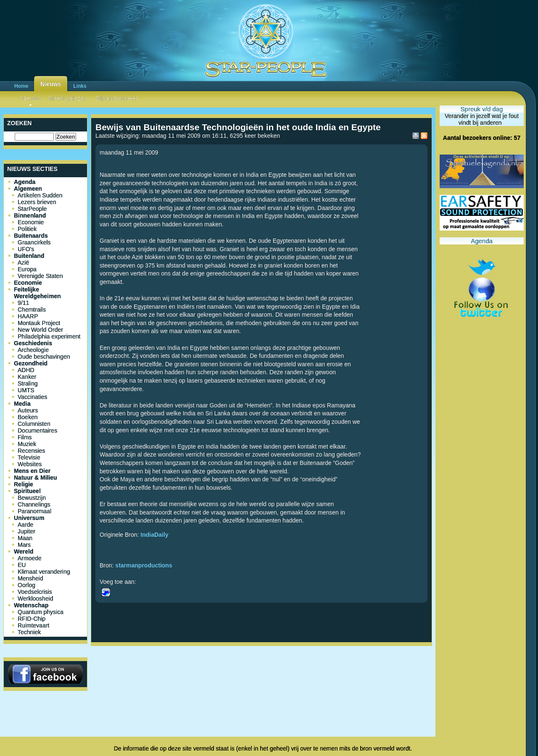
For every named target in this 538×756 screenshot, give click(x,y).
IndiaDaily (154, 535)
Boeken (28, 417)
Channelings (34, 504)
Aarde (25, 525)
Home (21, 86)
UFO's (26, 249)
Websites (30, 464)
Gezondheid (31, 363)
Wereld (24, 551)
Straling (28, 383)
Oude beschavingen (44, 357)
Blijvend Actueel (116, 98)
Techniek (29, 632)
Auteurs (28, 410)
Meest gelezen (68, 98)
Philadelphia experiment (49, 336)
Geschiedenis (33, 343)
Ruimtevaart (33, 625)
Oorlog (26, 585)
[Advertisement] (261, 677)
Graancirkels (34, 242)
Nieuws (51, 84)
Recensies (31, 451)
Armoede (30, 558)
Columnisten (34, 424)
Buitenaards (31, 236)
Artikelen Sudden (40, 195)
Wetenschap (31, 605)
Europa (27, 269)
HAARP (28, 316)
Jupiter (26, 531)
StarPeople (32, 209)
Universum (29, 518)
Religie (24, 484)
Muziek (27, 444)
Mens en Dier (32, 471)
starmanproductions (144, 565)
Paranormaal (34, 511)
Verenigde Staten (40, 276)
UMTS (26, 390)
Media (22, 404)
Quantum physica (41, 612)
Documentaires (37, 430)
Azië (23, 262)
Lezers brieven (37, 202)
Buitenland (29, 256)
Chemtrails (32, 310)
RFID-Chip (32, 619)
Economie (31, 222)
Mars (24, 545)
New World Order (40, 330)
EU (22, 565)
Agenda (25, 182)
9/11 (23, 303)
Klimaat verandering (44, 572)
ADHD (26, 370)
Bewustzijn (32, 498)
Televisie (29, 457)
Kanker (27, 377)
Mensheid (30, 578)
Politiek (27, 229)
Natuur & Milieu (36, 478)
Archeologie (33, 350)
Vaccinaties (33, 397)
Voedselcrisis (35, 592)
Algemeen (28, 189)
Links (80, 86)
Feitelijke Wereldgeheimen (37, 293)
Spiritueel (27, 491)
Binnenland (30, 215)
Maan (25, 538)
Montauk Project (39, 323)
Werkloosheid (36, 598)
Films (25, 437)
